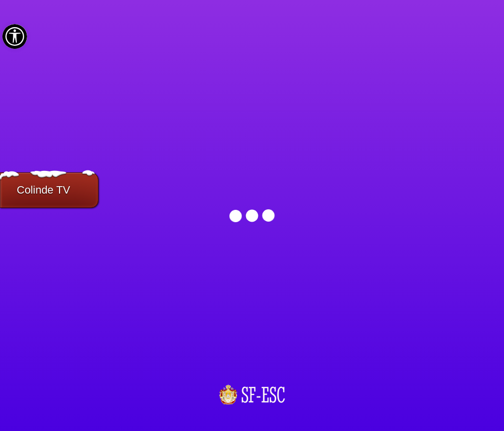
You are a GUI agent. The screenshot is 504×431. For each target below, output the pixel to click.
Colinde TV (43, 190)
